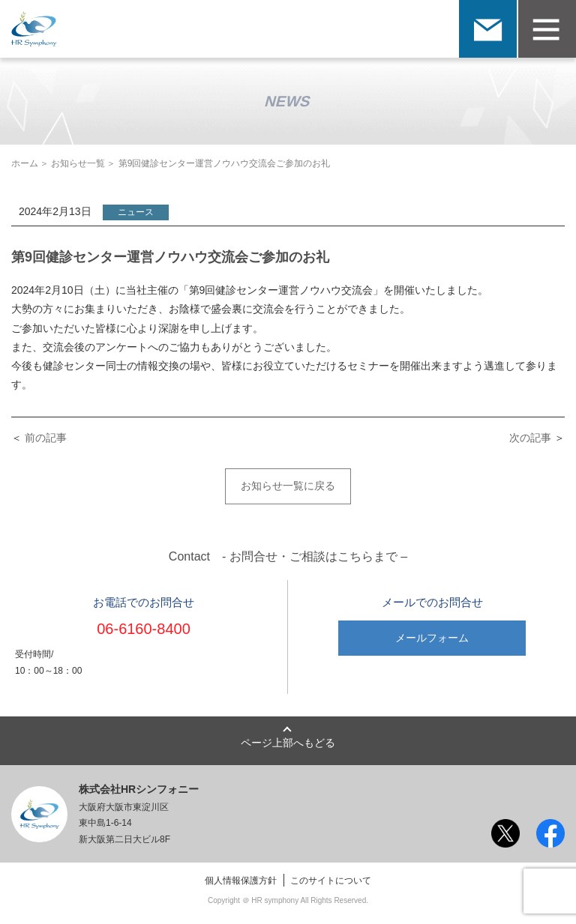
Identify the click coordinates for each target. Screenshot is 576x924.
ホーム (25, 163)
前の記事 (46, 438)
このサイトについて (331, 881)
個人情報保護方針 (241, 881)
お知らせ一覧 (78, 163)
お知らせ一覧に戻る (288, 486)
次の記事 (530, 438)
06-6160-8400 (144, 629)
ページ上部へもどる (288, 743)
